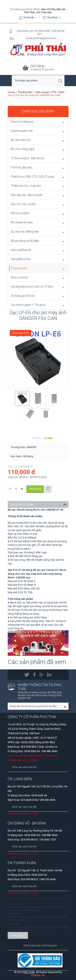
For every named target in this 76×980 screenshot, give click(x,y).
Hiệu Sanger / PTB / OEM (50, 92)
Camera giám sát (22, 131)
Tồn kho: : (38, 438)
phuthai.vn (38, 975)
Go (65, 707)
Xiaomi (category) (22, 122)
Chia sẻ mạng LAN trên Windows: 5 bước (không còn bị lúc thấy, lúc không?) (36, 909)
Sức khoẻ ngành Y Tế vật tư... (29, 305)
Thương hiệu (25, 92)
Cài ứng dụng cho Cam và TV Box (32, 287)
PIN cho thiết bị (20, 213)
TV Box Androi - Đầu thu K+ (28, 158)
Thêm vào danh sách (48, 489)
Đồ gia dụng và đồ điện (25, 241)
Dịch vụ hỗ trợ (19, 277)
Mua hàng (35, 489)
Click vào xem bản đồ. (24, 767)
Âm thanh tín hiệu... (23, 222)
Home (11, 92)
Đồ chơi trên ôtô (21, 140)
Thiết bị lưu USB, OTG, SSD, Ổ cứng (32, 177)
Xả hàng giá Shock (23, 296)
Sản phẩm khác (21, 259)
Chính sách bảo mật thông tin (40, 945)
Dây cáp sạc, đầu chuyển (27, 195)
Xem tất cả (18, 935)
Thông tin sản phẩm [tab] (38, 504)
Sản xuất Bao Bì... (22, 250)
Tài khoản (29, 17)
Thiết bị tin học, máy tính (26, 186)
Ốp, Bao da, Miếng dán (25, 232)
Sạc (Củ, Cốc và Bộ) (23, 204)
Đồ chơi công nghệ (23, 149)
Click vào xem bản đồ (24, 807)
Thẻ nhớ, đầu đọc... (23, 167)
